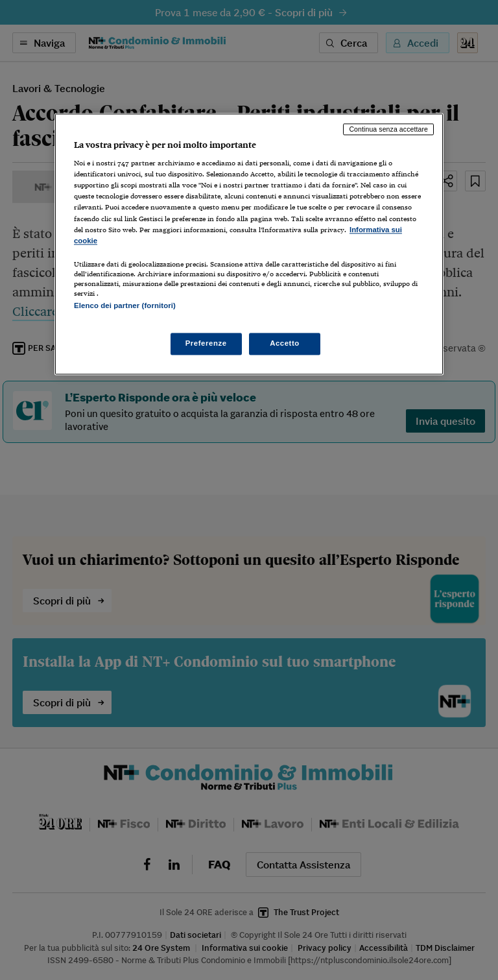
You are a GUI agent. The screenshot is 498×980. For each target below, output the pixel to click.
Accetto (285, 344)
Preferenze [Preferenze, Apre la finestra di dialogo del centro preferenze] (206, 344)
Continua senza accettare (388, 129)
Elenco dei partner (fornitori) (125, 305)
